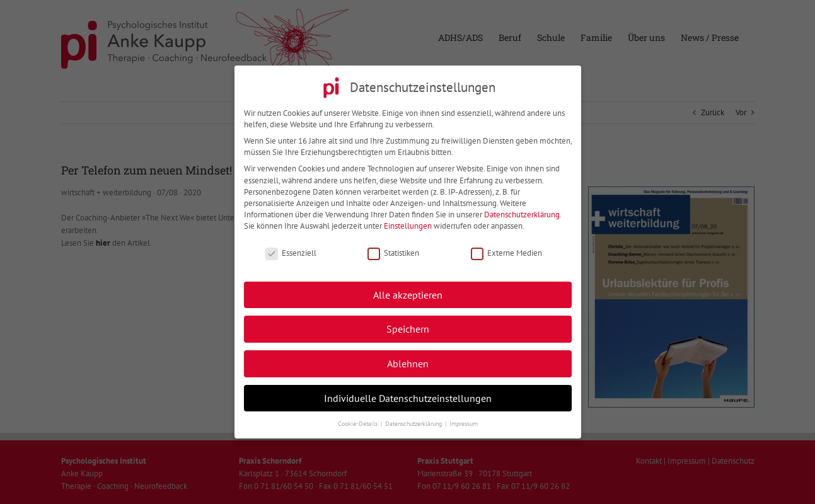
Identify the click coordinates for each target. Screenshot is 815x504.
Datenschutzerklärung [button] (414, 421)
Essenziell (291, 250)
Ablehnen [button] (408, 361)
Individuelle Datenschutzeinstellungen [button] (408, 395)
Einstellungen (408, 223)
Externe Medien (506, 250)
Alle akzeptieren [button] (408, 291)
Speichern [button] (408, 326)
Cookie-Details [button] (359, 421)
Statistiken (393, 250)
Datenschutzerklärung (522, 211)
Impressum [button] (464, 421)
